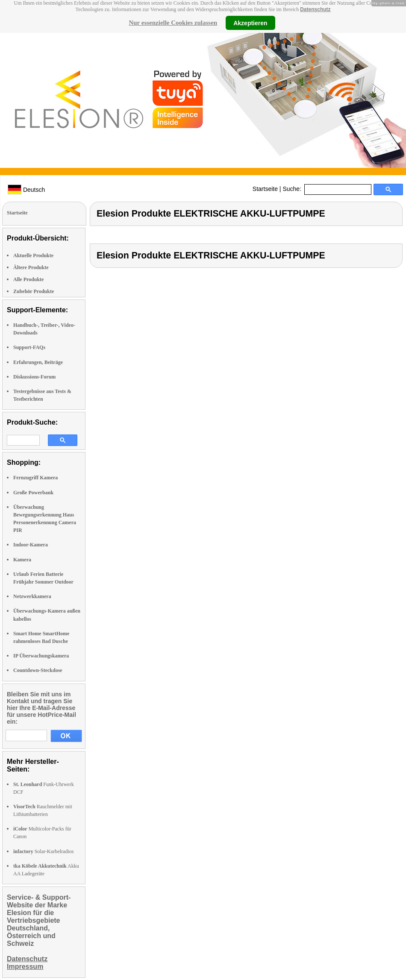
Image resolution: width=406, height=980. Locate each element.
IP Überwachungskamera (41, 656)
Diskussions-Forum (34, 377)
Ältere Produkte (31, 267)
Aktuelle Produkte (33, 255)
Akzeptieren (250, 23)
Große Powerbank (33, 493)
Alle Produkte (28, 279)
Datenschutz (315, 9)
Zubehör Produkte (34, 291)
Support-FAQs (29, 347)
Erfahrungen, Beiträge (38, 362)
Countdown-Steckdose (38, 670)
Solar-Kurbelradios (43, 851)
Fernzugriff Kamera (35, 478)
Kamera (22, 560)
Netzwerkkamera (32, 596)
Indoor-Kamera (31, 545)
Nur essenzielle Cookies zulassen (173, 23)
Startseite (265, 189)
